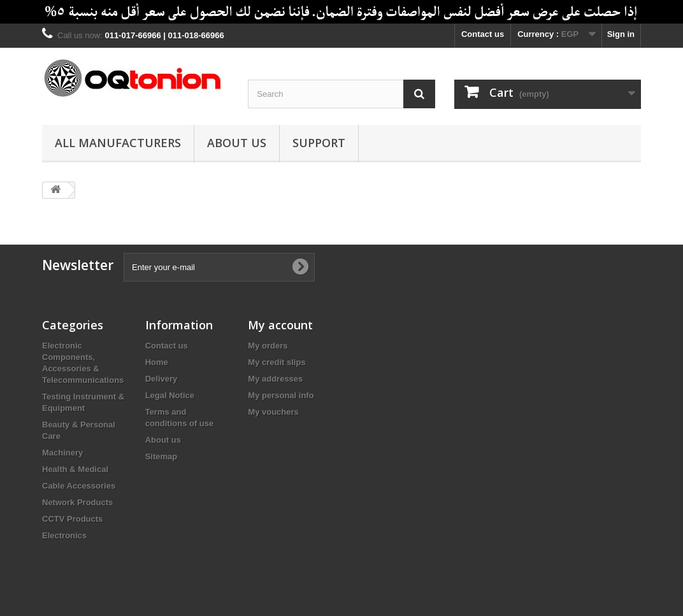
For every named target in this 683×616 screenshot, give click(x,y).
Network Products (77, 502)
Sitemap (162, 456)
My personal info (281, 395)
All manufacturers (118, 143)
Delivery (162, 379)
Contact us (483, 34)
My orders (268, 346)
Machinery (62, 453)
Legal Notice (170, 395)
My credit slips (277, 362)
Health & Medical (75, 469)
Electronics (64, 535)
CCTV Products (72, 519)
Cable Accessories (79, 486)
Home (157, 362)
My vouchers (273, 412)
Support (319, 143)
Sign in (621, 34)
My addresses (275, 379)
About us (237, 143)
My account (280, 325)
